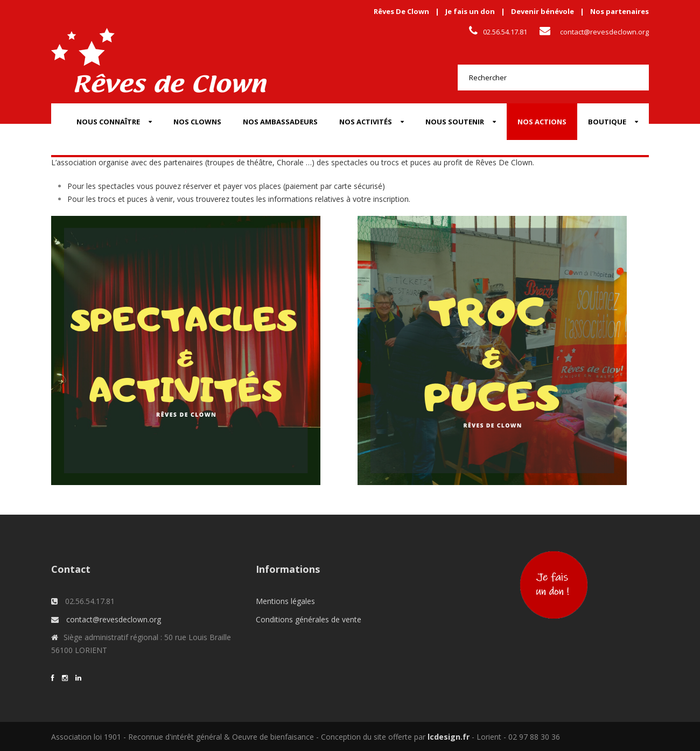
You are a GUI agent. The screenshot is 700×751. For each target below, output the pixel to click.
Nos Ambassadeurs (280, 122)
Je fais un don (470, 11)
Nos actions (542, 122)
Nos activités (366, 122)
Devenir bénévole (542, 11)
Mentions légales (285, 601)
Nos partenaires (619, 11)
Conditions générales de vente (309, 619)
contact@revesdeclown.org (604, 32)
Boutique (607, 122)
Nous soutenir (455, 122)
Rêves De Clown (401, 11)
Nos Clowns (197, 122)
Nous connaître (108, 122)
